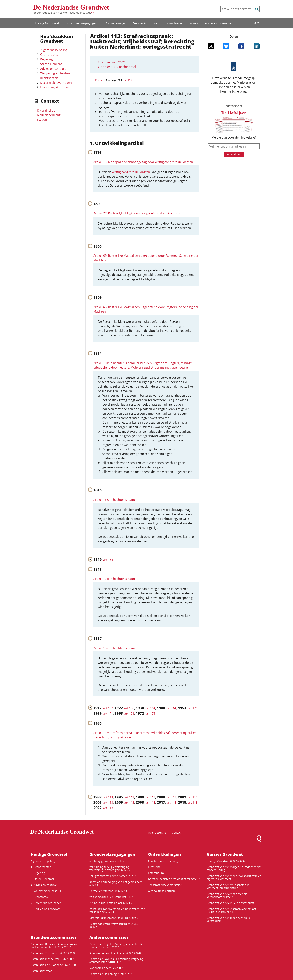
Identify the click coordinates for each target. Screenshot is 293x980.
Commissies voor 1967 (45, 971)
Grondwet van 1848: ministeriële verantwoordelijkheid (227, 895)
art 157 (108, 708)
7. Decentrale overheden (46, 903)
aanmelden (234, 154)
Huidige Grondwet (46, 23)
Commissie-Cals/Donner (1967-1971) (53, 965)
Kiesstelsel (155, 867)
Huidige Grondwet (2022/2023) (226, 861)
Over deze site (157, 833)
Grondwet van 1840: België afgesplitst (230, 903)
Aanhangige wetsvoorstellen (107, 861)
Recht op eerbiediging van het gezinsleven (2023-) (116, 883)
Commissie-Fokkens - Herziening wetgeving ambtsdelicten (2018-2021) (116, 960)
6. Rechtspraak (40, 897)
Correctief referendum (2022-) (108, 891)
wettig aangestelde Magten (131, 172)
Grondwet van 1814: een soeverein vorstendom (228, 919)
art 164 (150, 708)
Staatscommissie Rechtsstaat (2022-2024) (115, 953)
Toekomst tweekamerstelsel (165, 885)
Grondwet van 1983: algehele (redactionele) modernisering (234, 868)
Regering (46, 59)
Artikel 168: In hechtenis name (115, 500)
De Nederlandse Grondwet (71, 7)
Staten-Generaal (52, 64)
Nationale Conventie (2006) (106, 968)
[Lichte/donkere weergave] (256, 23)
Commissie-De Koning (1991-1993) (111, 974)
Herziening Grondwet (55, 87)
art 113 (108, 797)
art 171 (193, 708)
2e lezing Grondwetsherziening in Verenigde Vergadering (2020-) (117, 910)
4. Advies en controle (44, 885)
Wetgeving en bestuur (56, 73)
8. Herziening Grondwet (46, 909)
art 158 (129, 708)
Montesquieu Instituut (77, 13)
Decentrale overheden (56, 83)
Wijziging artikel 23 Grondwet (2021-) (112, 897)
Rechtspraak (49, 78)
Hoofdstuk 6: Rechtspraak (118, 67)
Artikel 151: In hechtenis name (115, 579)
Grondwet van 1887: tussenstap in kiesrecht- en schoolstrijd (228, 886)
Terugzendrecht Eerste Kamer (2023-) (113, 876)
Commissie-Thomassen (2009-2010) (53, 953)
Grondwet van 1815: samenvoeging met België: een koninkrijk (231, 910)
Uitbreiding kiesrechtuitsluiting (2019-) (113, 918)
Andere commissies (219, 23)
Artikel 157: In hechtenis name (115, 648)
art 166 (108, 560)
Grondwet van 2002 (111, 62)
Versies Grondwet (146, 23)
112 (97, 80)
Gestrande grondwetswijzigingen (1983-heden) (114, 925)
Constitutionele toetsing (163, 861)
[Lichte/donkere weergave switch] (256, 23)
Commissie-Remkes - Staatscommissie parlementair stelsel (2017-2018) (54, 946)
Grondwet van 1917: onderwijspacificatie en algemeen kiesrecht (234, 877)
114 (130, 80)
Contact (177, 833)
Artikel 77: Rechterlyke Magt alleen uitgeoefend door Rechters (137, 213)
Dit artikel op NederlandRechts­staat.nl (50, 115)
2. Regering (38, 873)
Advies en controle (53, 69)
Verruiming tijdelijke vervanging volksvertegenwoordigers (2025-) (110, 868)
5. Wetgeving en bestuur (46, 891)
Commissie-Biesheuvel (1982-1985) (52, 959)
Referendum (156, 873)
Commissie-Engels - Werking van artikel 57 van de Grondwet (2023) (116, 946)
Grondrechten (50, 55)
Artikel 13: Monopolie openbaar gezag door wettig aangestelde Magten (143, 162)
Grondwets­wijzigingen (82, 23)
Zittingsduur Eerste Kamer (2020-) (110, 903)
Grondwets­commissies (182, 23)
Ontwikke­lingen (115, 23)
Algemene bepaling (54, 50)
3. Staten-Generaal (42, 879)
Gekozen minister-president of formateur (174, 879)
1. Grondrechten (41, 867)
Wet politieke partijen (161, 891)
